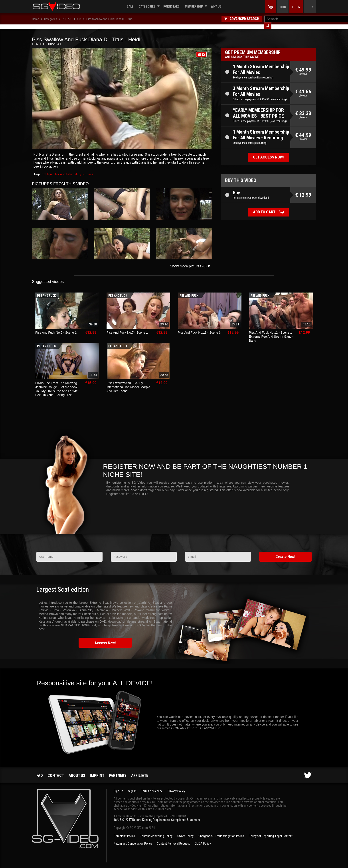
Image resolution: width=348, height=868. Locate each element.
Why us (216, 6)
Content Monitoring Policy (156, 832)
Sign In (132, 787)
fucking (60, 170)
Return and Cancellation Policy (133, 839)
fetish (70, 170)
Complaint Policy (124, 832)
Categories (147, 6)
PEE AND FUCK (72, 19)
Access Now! (105, 638)
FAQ (40, 771)
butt (84, 170)
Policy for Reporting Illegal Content (271, 832)
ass (90, 170)
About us (77, 771)
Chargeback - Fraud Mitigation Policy (221, 832)
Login (296, 7)
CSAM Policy (185, 832)
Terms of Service (152, 787)
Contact (56, 771)
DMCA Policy (203, 839)
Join (283, 7)
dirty (78, 170)
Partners (118, 771)
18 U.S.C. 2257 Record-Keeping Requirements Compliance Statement (157, 815)
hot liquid (48, 170)
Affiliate (140, 771)
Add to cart (264, 207)
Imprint (97, 771)
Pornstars (171, 6)
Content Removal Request (173, 839)
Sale (130, 6)
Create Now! (285, 552)
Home (36, 19)
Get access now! (268, 153)
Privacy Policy (176, 787)
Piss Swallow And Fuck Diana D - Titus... (110, 19)
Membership (194, 6)
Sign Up (118, 787)
